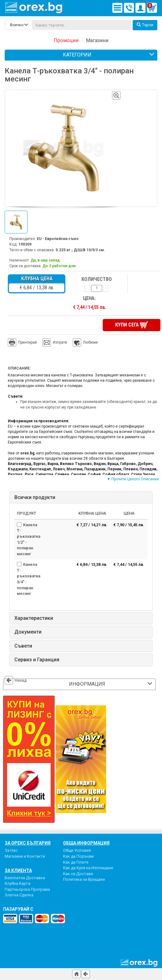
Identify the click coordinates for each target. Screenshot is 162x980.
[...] (81, 25)
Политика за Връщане (84, 879)
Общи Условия (77, 850)
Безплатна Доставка (25, 878)
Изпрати (60, 342)
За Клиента (18, 870)
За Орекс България (28, 843)
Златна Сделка (19, 895)
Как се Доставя (78, 874)
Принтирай (22, 343)
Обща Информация (86, 843)
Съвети (23, 646)
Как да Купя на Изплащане (88, 868)
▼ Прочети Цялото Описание (133, 479)
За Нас (11, 850)
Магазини (97, 40)
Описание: (19, 368)
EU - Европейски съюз (58, 239)
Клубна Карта (17, 883)
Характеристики (34, 618)
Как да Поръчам (78, 856)
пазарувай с (18, 909)
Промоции (66, 40)
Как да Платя (76, 862)
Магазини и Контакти (25, 856)
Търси (145, 25)
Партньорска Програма (27, 889)
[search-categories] (18, 25)
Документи (28, 632)
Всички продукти (35, 497)
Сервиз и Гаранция (37, 660)
